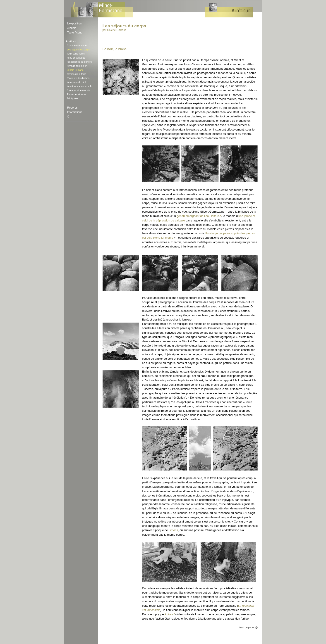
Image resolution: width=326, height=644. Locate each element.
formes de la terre (77, 74)
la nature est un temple (80, 86)
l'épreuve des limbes (78, 78)
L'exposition (74, 24)
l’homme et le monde (79, 90)
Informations (75, 112)
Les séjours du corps (78, 50)
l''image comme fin (77, 66)
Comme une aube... (78, 45)
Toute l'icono (75, 33)
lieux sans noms (76, 54)
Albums (72, 28)
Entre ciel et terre (76, 94)
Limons (173, 530)
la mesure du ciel (76, 82)
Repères (72, 108)
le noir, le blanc (75, 70)
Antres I (170, 614)
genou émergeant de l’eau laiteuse (199, 216)
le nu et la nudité (76, 58)
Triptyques (73, 98)
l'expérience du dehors (79, 62)
